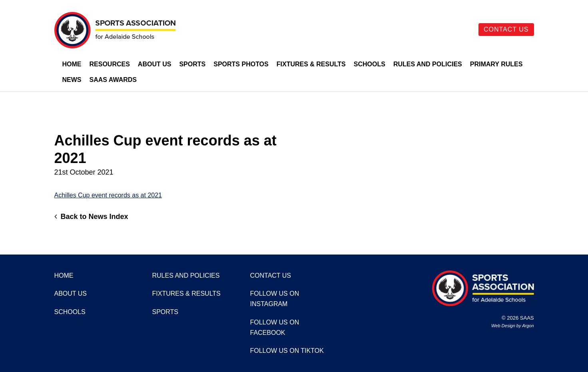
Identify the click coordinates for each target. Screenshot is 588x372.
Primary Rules (496, 64)
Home (72, 64)
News (72, 80)
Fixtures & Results (311, 64)
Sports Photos (241, 64)
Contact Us (506, 29)
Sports (192, 64)
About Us (155, 64)
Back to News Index (91, 217)
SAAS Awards (113, 80)
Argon (528, 326)
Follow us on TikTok (287, 351)
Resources (110, 64)
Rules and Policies (428, 64)
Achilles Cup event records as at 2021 (108, 195)
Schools (370, 64)
